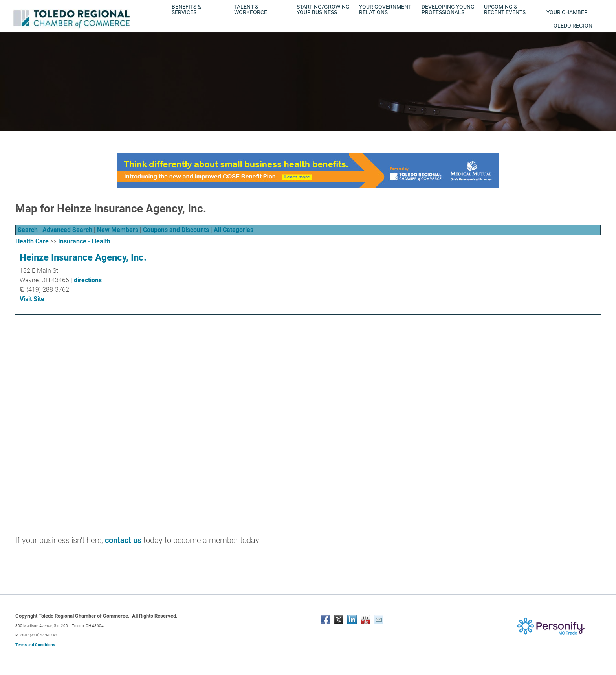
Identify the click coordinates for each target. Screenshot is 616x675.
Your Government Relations (385, 9)
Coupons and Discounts (176, 230)
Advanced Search (67, 230)
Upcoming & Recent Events (505, 9)
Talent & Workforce (251, 9)
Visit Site (32, 299)
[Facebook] (325, 620)
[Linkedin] (352, 620)
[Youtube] (365, 620)
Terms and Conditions (35, 645)
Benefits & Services (186, 9)
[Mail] (379, 620)
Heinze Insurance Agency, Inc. (83, 257)
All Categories (234, 230)
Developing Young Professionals (448, 9)
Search (28, 230)
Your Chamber (567, 12)
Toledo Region (571, 26)
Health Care (32, 241)
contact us (123, 540)
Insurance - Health (84, 241)
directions (88, 280)
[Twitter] (339, 620)
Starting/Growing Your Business (323, 9)
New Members (118, 230)
